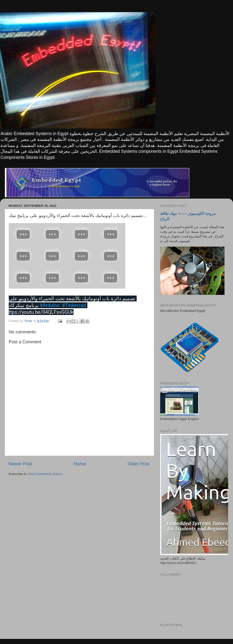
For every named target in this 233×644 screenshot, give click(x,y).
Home (80, 464)
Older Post (138, 464)
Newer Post (20, 464)
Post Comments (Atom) (46, 474)
